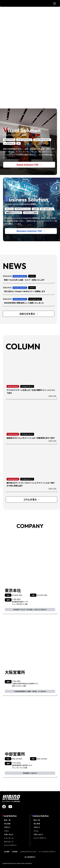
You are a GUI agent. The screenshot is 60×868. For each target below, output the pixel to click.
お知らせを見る (29, 314)
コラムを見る (31, 499)
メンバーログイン (10, 845)
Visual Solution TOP (29, 165)
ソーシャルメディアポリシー (48, 852)
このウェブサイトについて (28, 852)
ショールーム (9, 838)
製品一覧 (7, 820)
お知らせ (7, 827)
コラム (6, 831)
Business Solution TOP (31, 231)
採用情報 (15, 852)
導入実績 (7, 824)
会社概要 (7, 852)
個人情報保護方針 (30, 857)
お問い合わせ (9, 834)
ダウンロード (9, 842)
